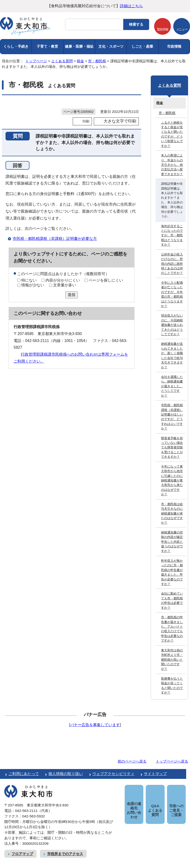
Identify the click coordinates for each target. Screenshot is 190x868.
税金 (80, 61)
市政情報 (174, 46)
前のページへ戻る (132, 761)
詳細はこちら (131, 6)
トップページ (36, 61)
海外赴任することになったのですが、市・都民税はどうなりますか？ (172, 235)
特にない (29, 280)
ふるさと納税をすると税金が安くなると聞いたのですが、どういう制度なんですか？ (172, 134)
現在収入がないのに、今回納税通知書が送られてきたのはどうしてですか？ (172, 325)
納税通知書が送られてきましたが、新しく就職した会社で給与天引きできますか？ (172, 355)
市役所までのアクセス (65, 848)
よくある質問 (62, 61)
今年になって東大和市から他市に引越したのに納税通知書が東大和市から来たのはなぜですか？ (172, 480)
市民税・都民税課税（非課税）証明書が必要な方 (55, 239)
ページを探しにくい (106, 280)
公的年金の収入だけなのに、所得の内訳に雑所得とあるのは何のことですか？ (172, 264)
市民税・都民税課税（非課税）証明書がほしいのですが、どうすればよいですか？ (172, 417)
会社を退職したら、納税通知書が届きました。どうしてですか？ (172, 386)
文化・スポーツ (111, 46)
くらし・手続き (16, 46)
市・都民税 (97, 61)
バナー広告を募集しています (95, 725)
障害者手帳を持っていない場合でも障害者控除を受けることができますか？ (172, 448)
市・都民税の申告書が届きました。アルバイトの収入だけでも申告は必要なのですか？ (172, 629)
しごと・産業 (142, 46)
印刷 (86, 121)
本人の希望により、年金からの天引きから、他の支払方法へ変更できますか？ (172, 165)
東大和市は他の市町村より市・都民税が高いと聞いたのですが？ (172, 660)
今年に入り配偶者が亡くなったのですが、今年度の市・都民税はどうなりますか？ (172, 294)
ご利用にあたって (24, 774)
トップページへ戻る (172, 761)
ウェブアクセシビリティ (113, 774)
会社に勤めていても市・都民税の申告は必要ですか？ (172, 600)
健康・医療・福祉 (79, 46)
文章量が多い (65, 285)
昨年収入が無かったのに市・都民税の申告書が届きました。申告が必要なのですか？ (172, 572)
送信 (72, 295)
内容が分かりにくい (63, 280)
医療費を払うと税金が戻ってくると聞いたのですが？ (172, 686)
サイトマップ (155, 774)
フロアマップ (22, 848)
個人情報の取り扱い (66, 774)
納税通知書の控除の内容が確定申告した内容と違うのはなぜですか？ (172, 542)
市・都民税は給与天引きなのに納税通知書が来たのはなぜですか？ (172, 513)
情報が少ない (33, 285)
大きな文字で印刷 (120, 121)
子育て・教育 (47, 46)
